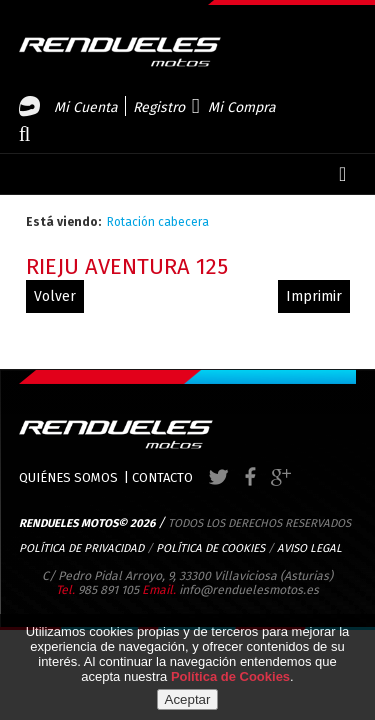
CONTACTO (162, 477)
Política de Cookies (230, 676)
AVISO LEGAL (309, 548)
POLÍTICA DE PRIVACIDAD (81, 548)
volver (55, 296)
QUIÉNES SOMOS (68, 477)
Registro (159, 107)
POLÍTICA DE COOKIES (210, 548)
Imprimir (314, 296)
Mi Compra (242, 107)
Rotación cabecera (158, 222)
